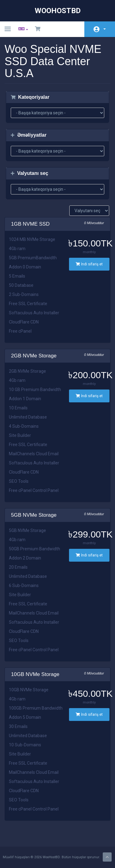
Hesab (105, 29)
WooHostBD (58, 11)
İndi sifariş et (89, 264)
